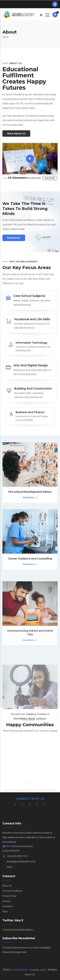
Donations (8, 906)
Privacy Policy (9, 896)
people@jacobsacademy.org (19, 861)
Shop (5, 911)
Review (50, 178)
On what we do (24, 178)
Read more (14, 238)
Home (5, 37)
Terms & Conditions (12, 891)
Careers (6, 901)
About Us (7, 886)
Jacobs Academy (19, 970)
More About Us (16, 134)
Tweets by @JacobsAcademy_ (18, 930)
